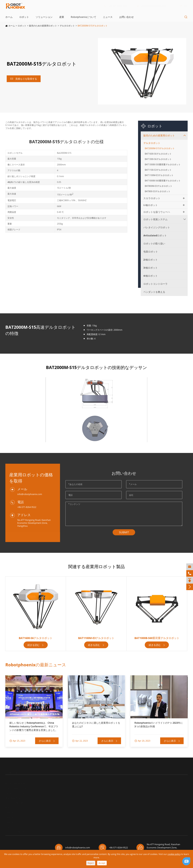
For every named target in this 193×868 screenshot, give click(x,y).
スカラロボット (152, 198)
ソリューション (44, 17)
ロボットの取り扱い (154, 243)
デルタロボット (67, 26)
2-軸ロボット (151, 260)
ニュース (108, 17)
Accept (102, 863)
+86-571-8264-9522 (118, 6)
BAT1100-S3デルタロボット (158, 170)
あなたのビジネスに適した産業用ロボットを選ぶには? (96, 725)
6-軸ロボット (151, 205)
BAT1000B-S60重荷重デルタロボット (163, 181)
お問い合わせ (127, 17)
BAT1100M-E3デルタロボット (159, 175)
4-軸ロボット (151, 276)
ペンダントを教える (154, 292)
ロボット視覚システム (155, 219)
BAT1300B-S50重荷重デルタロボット (163, 164)
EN (183, 6)
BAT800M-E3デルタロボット (158, 186)
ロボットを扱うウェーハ (157, 212)
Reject (91, 863)
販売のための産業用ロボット (43, 26)
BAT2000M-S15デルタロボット (93, 26)
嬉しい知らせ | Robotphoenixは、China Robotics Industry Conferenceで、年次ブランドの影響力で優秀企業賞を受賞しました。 (34, 726)
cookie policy (174, 854)
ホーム (9, 17)
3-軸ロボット (151, 268)
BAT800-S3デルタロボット (158, 191)
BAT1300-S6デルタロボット (158, 159)
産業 (62, 17)
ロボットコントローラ (155, 284)
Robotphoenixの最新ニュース (36, 665)
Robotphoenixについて (83, 17)
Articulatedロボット (155, 235)
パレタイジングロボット (157, 227)
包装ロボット (151, 252)
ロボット (24, 17)
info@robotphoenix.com (153, 6)
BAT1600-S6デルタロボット (158, 154)
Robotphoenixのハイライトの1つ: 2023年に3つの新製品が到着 (159, 725)
